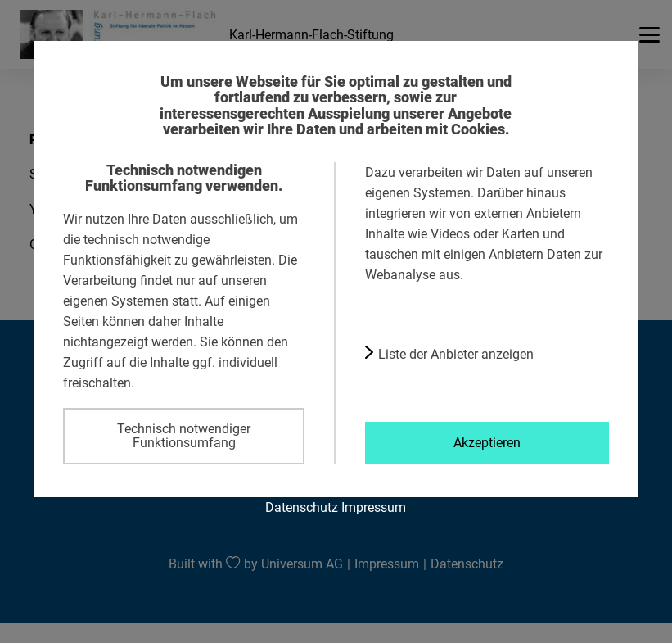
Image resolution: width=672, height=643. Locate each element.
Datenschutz (302, 507)
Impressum (374, 507)
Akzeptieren (487, 442)
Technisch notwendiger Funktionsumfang (184, 435)
